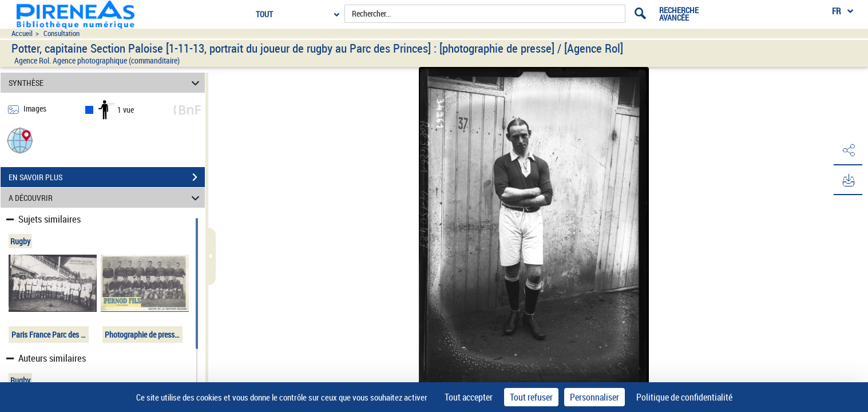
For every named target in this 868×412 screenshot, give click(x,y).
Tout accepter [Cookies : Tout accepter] (469, 397)
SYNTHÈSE (106, 83)
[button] (20, 140)
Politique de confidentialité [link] (684, 397)
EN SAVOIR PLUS (107, 177)
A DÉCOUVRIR (106, 198)
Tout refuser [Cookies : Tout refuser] (531, 397)
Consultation (62, 33)
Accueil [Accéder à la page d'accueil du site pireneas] (22, 33)
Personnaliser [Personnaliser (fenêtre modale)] (594, 397)
